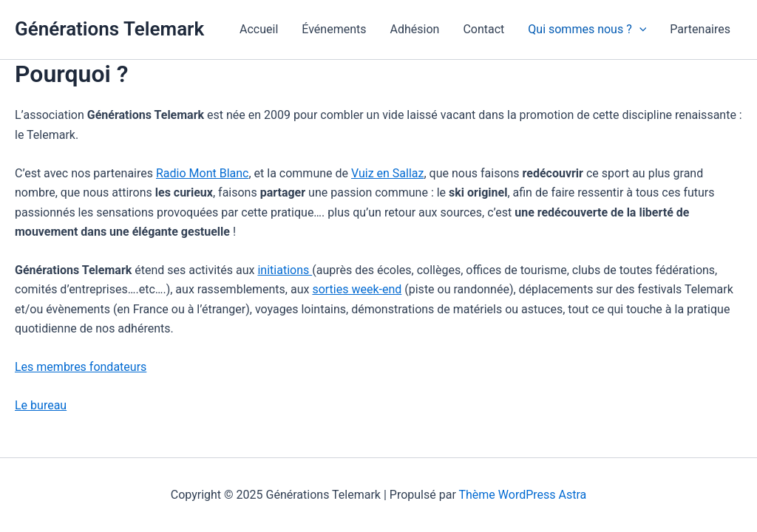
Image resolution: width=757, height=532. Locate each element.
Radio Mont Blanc (202, 173)
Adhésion (415, 29)
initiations (285, 270)
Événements (334, 29)
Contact (483, 29)
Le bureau (41, 405)
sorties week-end (357, 289)
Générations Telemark (109, 29)
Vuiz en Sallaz (388, 173)
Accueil (259, 29)
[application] (639, 30)
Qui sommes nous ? (587, 30)
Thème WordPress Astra (522, 495)
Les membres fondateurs (81, 367)
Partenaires (700, 29)
